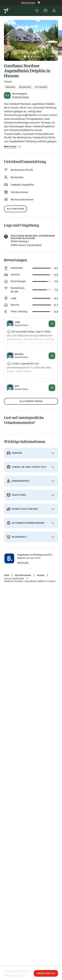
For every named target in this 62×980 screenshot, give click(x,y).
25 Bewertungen (21, 97)
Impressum (23, 562)
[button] (31, 38)
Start (6, 575)
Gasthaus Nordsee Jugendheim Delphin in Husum (30, 581)
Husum (41, 575)
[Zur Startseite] (7, 11)
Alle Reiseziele (23, 575)
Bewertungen (28, 2)
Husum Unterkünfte (14, 579)
